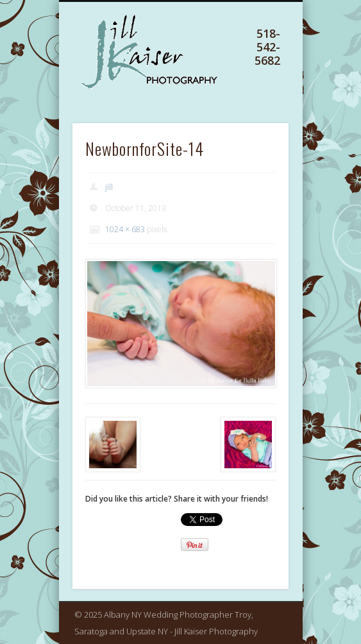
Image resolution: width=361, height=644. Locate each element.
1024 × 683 (125, 229)
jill (109, 187)
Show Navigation (255, 70)
